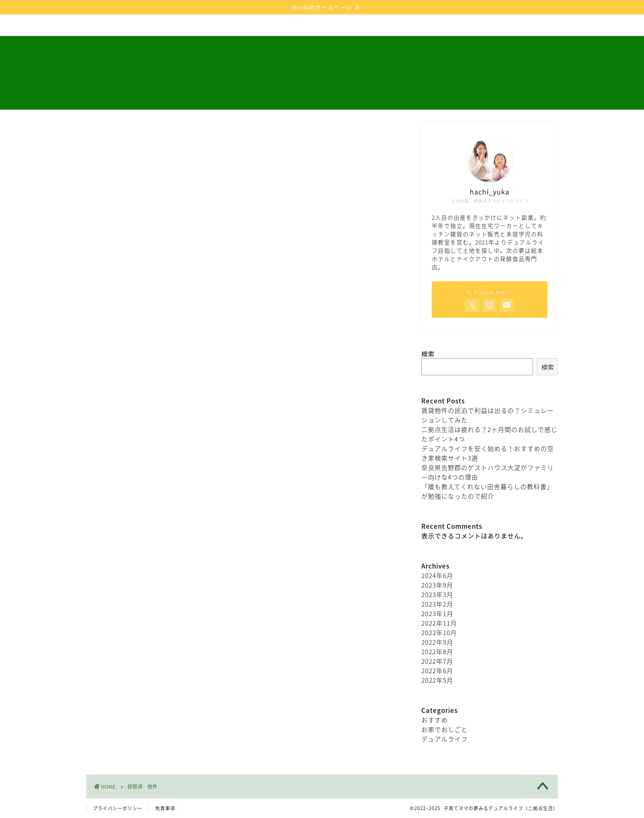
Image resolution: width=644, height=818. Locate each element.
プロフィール (283, 26)
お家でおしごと (222, 26)
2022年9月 (437, 642)
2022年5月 (437, 680)
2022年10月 (439, 632)
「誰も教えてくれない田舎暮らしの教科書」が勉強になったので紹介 (487, 491)
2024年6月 (437, 575)
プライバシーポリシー (118, 808)
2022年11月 (439, 623)
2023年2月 (437, 604)
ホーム (106, 26)
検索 (428, 354)
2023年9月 (437, 585)
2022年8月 (437, 651)
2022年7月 (437, 661)
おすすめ (435, 720)
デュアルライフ (157, 26)
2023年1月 (437, 613)
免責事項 (165, 808)
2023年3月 (437, 594)
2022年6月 (437, 670)
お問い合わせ (342, 26)
